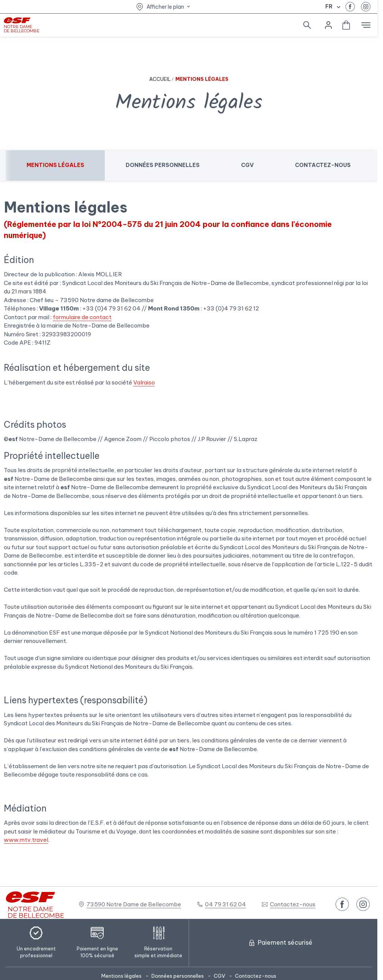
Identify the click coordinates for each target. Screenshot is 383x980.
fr (329, 6)
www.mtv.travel (26, 840)
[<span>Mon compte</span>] (328, 25)
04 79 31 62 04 (225, 904)
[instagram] (366, 7)
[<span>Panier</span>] (346, 25)
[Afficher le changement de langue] (337, 7)
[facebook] (350, 7)
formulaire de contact (82, 317)
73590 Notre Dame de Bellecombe (134, 904)
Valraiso (144, 382)
